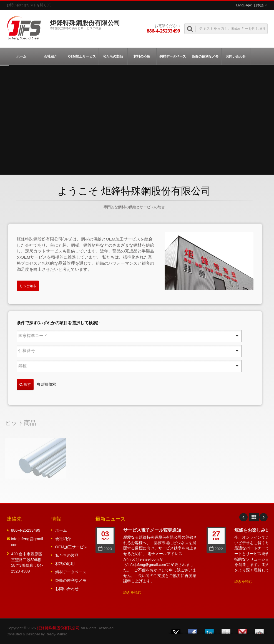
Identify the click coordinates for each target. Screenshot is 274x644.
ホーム (22, 56)
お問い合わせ (236, 56)
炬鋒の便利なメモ (205, 56)
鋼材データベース (173, 56)
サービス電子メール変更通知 (152, 530)
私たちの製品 (113, 56)
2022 (216, 549)
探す (25, 384)
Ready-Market (56, 634)
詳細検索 (46, 384)
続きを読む (132, 592)
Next (263, 517)
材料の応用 (142, 56)
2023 (105, 549)
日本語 (259, 5)
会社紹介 (51, 56)
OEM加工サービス (82, 56)
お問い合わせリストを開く (27, 5)
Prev (243, 517)
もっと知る (28, 286)
